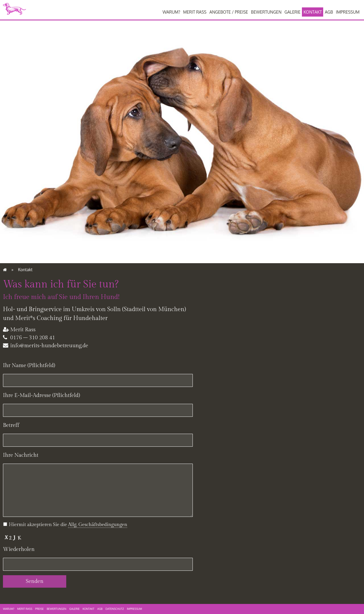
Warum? (172, 12)
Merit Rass (195, 12)
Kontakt (313, 12)
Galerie (292, 12)
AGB (329, 12)
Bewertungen (266, 12)
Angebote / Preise (229, 12)
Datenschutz (115, 609)
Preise (39, 609)
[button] (98, 525)
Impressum (348, 12)
